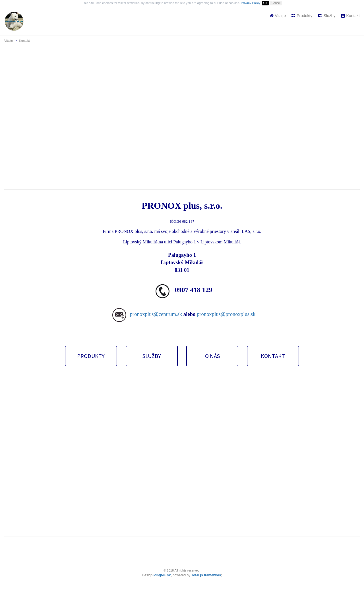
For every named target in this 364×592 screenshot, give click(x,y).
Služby (327, 16)
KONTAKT (273, 356)
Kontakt (350, 16)
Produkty (302, 16)
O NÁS (212, 356)
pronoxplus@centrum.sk (156, 314)
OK (265, 3)
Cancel (276, 3)
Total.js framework (206, 575)
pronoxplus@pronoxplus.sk (226, 314)
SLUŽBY (152, 356)
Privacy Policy (251, 3)
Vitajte (278, 16)
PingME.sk (162, 575)
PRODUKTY (91, 356)
